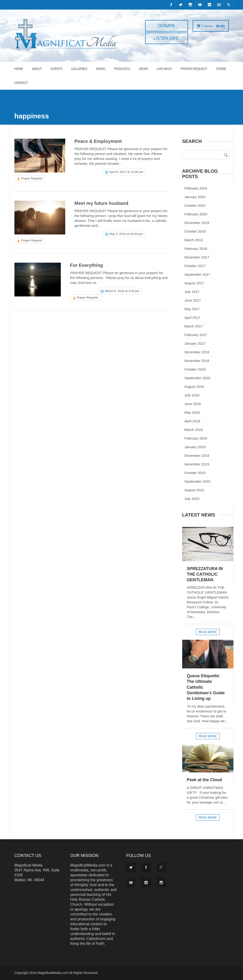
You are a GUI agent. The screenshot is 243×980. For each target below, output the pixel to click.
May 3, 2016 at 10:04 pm (126, 234)
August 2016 (194, 387)
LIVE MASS (164, 69)
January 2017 (195, 343)
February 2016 (196, 438)
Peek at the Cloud (204, 780)
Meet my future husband (101, 203)
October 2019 (195, 231)
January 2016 (195, 447)
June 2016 (193, 404)
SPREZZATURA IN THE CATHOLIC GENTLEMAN (205, 574)
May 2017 (192, 309)
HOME (19, 69)
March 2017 (194, 326)
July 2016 (192, 395)
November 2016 (197, 361)
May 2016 (192, 412)
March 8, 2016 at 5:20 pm (122, 291)
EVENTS (57, 69)
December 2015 (197, 456)
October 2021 (195, 205)
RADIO (101, 69)
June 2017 (193, 300)
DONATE (167, 26)
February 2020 (196, 214)
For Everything (87, 265)
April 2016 (192, 421)
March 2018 (194, 240)
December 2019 (197, 223)
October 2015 (195, 473)
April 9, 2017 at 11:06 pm (126, 172)
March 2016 (194, 430)
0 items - (213, 26)
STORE (221, 69)
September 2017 (197, 274)
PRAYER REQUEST (194, 69)
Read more (86, 172)
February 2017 (196, 335)
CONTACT (21, 83)
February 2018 (196, 249)
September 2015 (197, 481)
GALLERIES (79, 69)
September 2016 (197, 378)
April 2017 (192, 318)
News (143, 69)
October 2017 (195, 266)
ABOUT (37, 69)
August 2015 (194, 490)
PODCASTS (122, 69)
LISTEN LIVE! (167, 38)
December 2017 (197, 257)
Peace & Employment (98, 141)
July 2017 (192, 292)
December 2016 (197, 352)
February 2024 (196, 188)
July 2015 (192, 499)
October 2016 (195, 369)
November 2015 (197, 464)
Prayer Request (32, 178)
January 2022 (195, 197)
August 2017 (194, 283)
